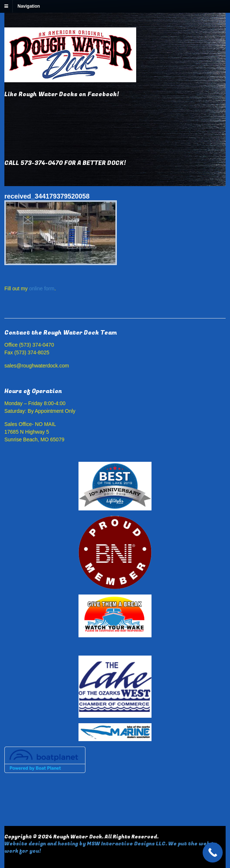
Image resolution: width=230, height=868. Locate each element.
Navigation (29, 6)
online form (42, 288)
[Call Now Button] (213, 852)
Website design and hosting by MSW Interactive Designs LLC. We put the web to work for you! (111, 847)
